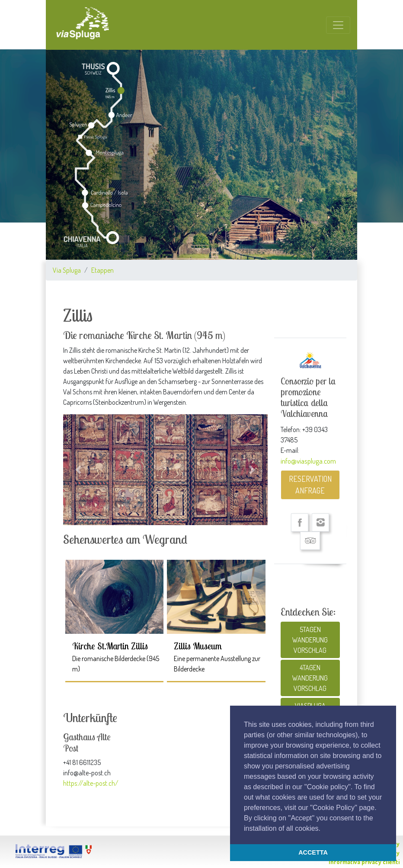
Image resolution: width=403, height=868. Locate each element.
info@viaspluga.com (308, 461)
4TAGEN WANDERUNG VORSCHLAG (310, 678)
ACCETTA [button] (313, 852)
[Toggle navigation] (338, 25)
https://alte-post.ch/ (91, 783)
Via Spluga (67, 270)
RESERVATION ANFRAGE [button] (310, 485)
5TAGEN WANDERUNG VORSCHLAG (310, 640)
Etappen (102, 270)
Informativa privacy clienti (364, 862)
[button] (323, 829)
